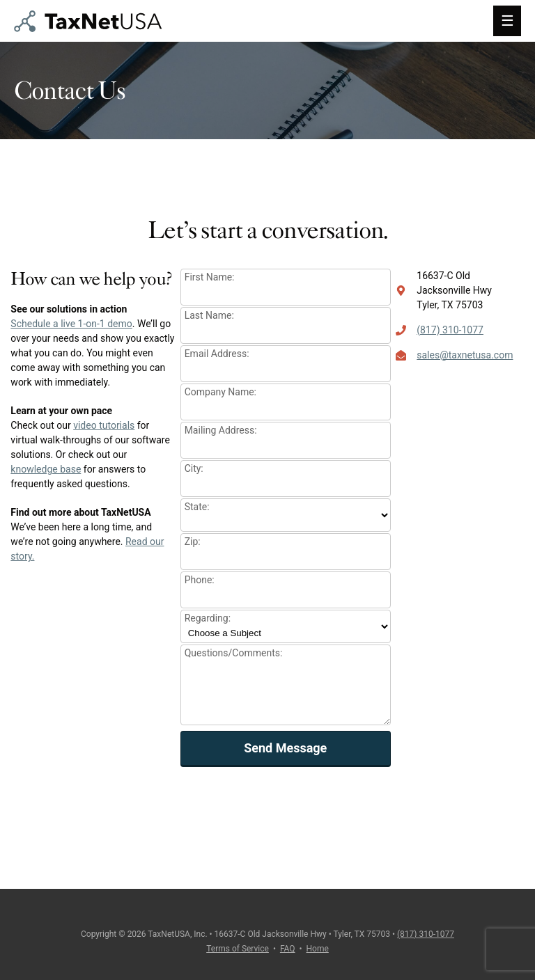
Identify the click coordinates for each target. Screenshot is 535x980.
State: (197, 507)
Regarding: (208, 618)
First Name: (210, 277)
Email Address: (217, 354)
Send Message (285, 748)
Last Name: (209, 315)
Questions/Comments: (234, 653)
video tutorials (104, 425)
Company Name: (220, 392)
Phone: (200, 580)
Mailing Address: (221, 430)
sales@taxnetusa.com (465, 355)
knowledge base (46, 469)
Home (318, 949)
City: (194, 468)
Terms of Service (238, 949)
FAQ (288, 949)
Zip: (193, 542)
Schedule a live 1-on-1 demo (71, 324)
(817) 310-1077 (450, 330)
